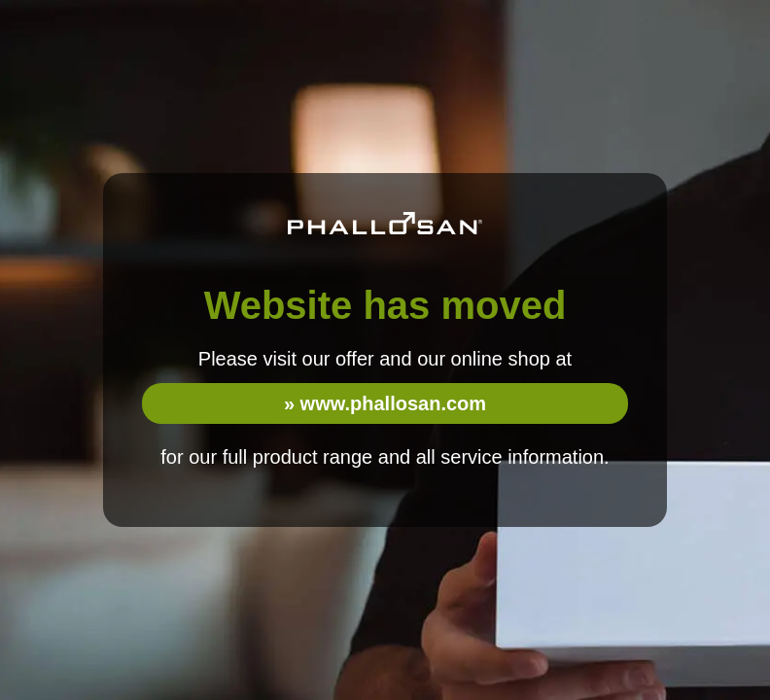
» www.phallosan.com (385, 403)
